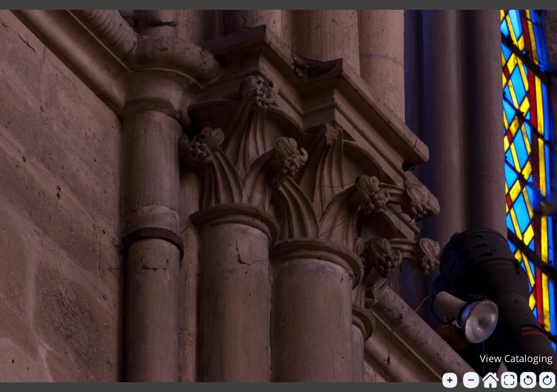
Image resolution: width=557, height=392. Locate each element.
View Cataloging (516, 358)
